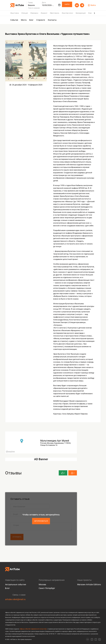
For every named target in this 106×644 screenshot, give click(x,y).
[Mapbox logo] (10, 452)
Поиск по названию (34, 8)
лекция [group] (25, 13)
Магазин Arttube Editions (89, 584)
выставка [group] (15, 13)
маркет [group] (45, 13)
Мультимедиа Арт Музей (55, 441)
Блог (7, 588)
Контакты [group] (52, 20)
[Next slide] (94, 13)
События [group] (14, 20)
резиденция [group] (81, 13)
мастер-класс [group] (68, 13)
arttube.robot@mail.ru (15, 599)
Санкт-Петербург (47, 588)
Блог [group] (31, 20)
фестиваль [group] (55, 13)
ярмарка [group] (35, 13)
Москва (42, 584)
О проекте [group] (41, 20)
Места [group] (24, 20)
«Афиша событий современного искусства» (33, 629)
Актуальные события (16, 584)
